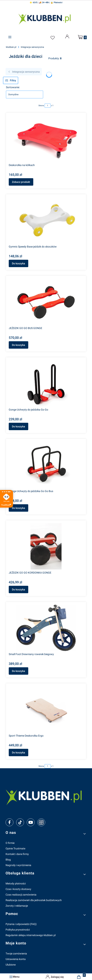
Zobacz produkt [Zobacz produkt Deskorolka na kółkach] (21, 182)
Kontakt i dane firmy (17, 854)
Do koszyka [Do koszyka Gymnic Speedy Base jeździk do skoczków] (18, 263)
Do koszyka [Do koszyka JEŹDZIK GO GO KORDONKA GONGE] (18, 589)
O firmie (10, 843)
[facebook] (9, 822)
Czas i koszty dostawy (18, 889)
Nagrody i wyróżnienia (18, 865)
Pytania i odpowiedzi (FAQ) (21, 924)
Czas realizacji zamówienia (21, 895)
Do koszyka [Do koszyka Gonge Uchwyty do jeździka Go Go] (18, 426)
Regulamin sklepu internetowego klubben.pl (31, 935)
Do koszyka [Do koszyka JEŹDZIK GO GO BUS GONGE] (18, 345)
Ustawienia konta (16, 959)
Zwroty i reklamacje (17, 906)
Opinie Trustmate (15, 848)
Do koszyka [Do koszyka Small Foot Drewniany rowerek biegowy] (18, 671)
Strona (41, 106)
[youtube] (31, 822)
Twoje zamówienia (16, 954)
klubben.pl (11, 47)
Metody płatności (16, 883)
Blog (8, 860)
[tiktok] (20, 822)
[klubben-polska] (46, 797)
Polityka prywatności (18, 930)
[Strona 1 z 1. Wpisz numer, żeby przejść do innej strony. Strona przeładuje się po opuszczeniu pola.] (48, 106)
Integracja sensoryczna (32, 47)
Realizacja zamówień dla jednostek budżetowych (34, 900)
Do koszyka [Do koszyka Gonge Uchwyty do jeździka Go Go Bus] (18, 508)
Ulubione (11, 965)
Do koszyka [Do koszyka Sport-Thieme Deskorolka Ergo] (18, 753)
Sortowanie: (13, 87)
